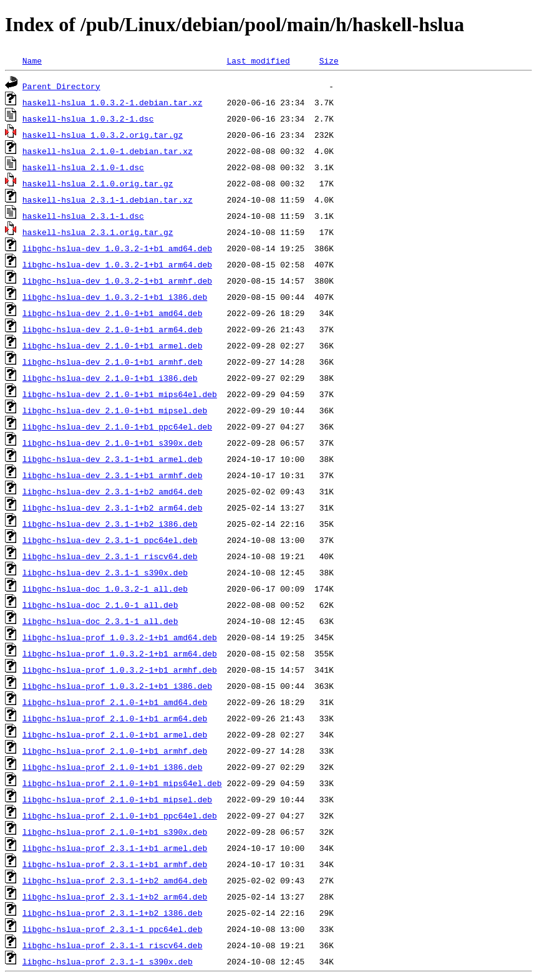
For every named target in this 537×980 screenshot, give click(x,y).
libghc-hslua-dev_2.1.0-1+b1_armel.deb (113, 345)
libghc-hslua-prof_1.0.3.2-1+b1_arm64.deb (120, 653)
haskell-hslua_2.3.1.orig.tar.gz (98, 232)
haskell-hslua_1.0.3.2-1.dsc (88, 118)
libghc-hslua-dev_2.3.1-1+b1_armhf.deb (113, 475)
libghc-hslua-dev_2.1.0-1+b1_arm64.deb (113, 329)
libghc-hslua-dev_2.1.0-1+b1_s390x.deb (113, 443)
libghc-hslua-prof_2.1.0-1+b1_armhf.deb (115, 751)
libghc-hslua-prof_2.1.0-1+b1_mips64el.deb (122, 783)
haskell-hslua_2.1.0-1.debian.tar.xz (108, 151)
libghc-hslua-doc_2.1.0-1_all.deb (100, 605)
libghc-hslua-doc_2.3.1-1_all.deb (100, 621)
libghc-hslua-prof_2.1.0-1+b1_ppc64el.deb (120, 815)
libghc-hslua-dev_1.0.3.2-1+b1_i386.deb (115, 297)
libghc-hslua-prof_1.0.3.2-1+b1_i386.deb (117, 686)
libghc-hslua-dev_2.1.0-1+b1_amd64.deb (113, 313)
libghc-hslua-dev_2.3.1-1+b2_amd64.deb (113, 491)
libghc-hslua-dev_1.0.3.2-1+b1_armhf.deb (117, 281)
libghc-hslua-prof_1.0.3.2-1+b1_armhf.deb (120, 670)
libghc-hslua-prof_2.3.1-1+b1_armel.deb (115, 848)
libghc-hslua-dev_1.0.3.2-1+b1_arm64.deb (117, 264)
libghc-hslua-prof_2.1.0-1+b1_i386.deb (113, 767)
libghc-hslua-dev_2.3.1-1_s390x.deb (105, 572)
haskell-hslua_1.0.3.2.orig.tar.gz (103, 135)
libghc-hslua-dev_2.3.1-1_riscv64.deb (110, 556)
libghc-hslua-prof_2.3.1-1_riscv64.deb (113, 945)
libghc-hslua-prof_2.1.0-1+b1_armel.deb (115, 734)
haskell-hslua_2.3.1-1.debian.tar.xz (108, 199)
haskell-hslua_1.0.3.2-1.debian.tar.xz (113, 102)
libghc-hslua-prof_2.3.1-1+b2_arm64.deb (115, 896)
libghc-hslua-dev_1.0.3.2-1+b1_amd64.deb (117, 248)
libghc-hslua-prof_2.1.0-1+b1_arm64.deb (115, 718)
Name (32, 60)
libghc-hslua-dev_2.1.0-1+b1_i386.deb (110, 378)
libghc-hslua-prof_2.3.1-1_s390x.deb (108, 961)
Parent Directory (61, 86)
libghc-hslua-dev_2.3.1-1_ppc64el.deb (110, 540)
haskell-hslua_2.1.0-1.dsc (83, 167)
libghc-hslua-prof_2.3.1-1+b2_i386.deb (113, 913)
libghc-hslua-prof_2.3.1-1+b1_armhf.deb (115, 864)
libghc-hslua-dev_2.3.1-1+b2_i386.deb (110, 524)
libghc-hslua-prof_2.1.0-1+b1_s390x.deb (115, 832)
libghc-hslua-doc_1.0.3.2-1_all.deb (105, 588)
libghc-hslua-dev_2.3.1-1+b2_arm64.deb (113, 507)
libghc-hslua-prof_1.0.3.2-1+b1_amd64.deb (120, 637)
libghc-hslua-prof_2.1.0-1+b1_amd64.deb (115, 702)
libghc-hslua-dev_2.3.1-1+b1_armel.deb (113, 459)
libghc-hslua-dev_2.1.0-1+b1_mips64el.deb (120, 394)
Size (329, 60)
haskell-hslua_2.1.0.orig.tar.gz (98, 183)
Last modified (258, 60)
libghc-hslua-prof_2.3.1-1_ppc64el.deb (113, 929)
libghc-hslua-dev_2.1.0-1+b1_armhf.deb (113, 362)
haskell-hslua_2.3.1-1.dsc (83, 216)
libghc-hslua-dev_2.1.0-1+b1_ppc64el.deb (117, 426)
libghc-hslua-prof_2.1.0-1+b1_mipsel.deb (117, 799)
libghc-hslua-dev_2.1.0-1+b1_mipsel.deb (115, 410)
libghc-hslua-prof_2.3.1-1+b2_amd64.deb (115, 880)
